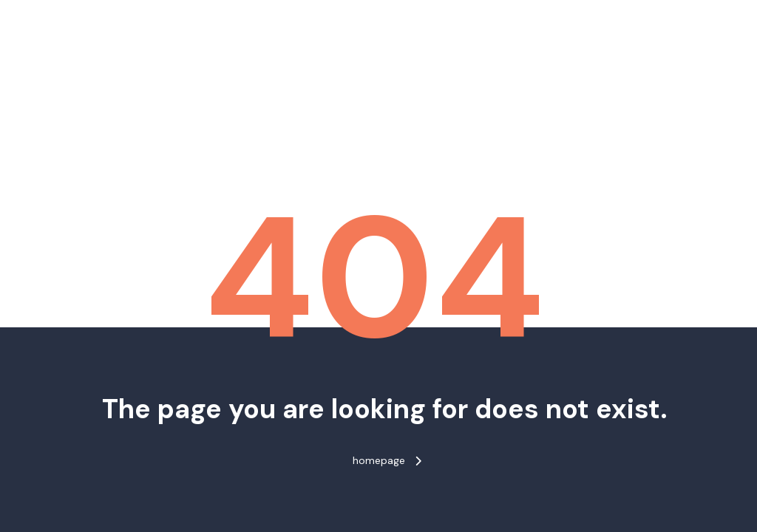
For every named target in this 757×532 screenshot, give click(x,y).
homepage (387, 460)
